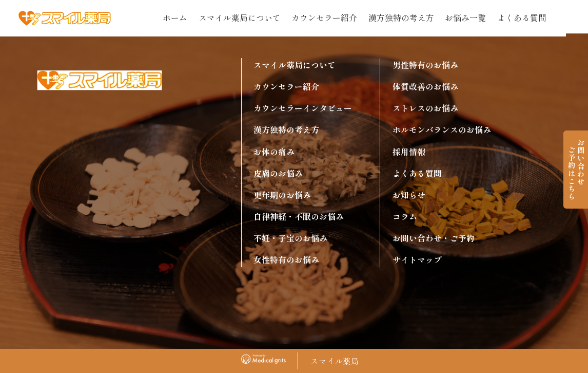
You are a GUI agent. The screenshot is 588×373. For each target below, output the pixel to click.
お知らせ (409, 195)
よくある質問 (522, 18)
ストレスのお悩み (425, 108)
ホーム (175, 18)
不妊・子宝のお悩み (290, 238)
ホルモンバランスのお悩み (442, 130)
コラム (405, 217)
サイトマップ (417, 260)
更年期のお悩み (282, 195)
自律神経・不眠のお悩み (299, 217)
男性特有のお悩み (425, 65)
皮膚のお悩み (278, 173)
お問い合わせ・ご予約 (434, 238)
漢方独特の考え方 (401, 18)
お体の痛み (274, 152)
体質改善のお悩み (425, 87)
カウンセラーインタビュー (303, 108)
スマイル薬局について (240, 18)
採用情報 (409, 152)
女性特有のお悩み (286, 260)
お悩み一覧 (465, 18)
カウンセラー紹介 (324, 18)
